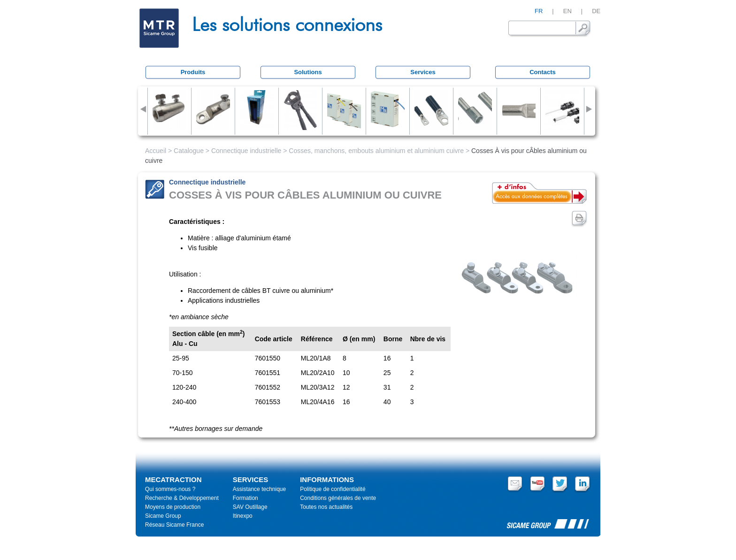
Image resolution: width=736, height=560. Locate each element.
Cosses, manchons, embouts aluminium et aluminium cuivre (376, 151)
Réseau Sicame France (174, 525)
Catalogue (189, 151)
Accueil (156, 151)
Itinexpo (243, 516)
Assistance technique (259, 489)
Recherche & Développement (182, 498)
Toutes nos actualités (326, 507)
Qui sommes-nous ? (170, 489)
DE (596, 11)
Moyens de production (173, 507)
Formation (245, 498)
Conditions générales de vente (338, 498)
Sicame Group (163, 516)
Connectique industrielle (246, 151)
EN (567, 11)
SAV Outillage (250, 507)
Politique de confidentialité (333, 489)
